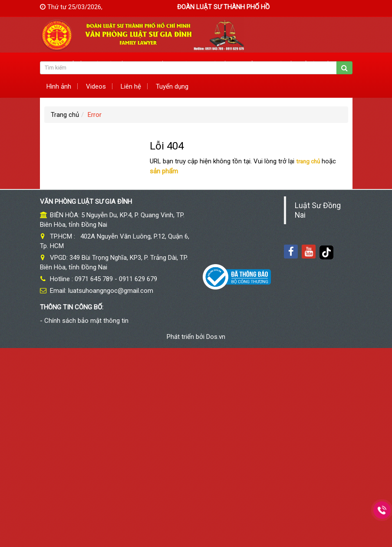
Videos (96, 86)
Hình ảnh (59, 86)
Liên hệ (131, 86)
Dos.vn (216, 337)
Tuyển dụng (172, 86)
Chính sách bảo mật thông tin (86, 321)
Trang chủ (65, 115)
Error (95, 115)
